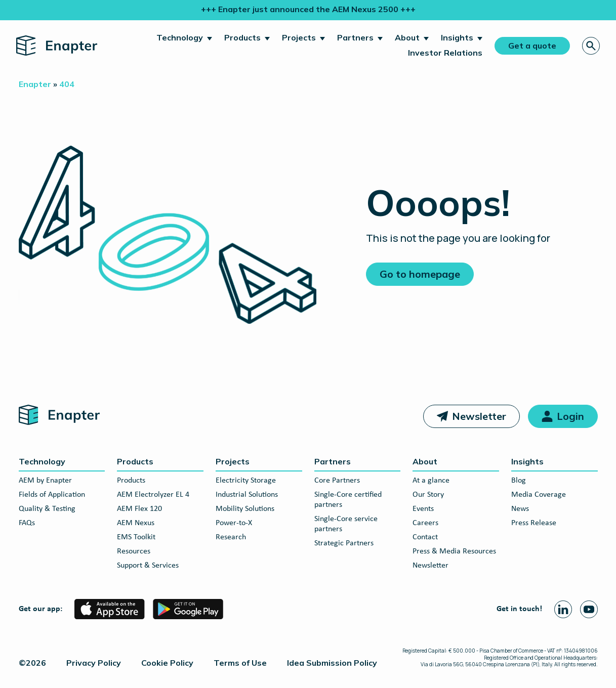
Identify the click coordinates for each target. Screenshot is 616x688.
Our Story (428, 495)
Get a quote (532, 46)
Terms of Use (240, 663)
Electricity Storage (246, 481)
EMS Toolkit (136, 537)
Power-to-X (234, 523)
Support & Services (148, 566)
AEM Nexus (136, 523)
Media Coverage (539, 495)
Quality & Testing (47, 509)
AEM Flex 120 (139, 509)
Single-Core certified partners (348, 500)
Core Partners (337, 481)
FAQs (27, 523)
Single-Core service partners (346, 524)
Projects (299, 37)
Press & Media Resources (454, 551)
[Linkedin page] (563, 609)
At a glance (431, 481)
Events (423, 509)
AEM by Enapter (45, 481)
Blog (519, 481)
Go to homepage (420, 274)
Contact (425, 537)
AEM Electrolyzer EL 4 (153, 495)
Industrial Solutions (247, 495)
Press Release (534, 523)
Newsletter (479, 416)
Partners (355, 37)
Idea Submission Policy (332, 663)
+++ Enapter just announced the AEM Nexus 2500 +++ (308, 9)
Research (231, 537)
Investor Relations (445, 53)
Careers (425, 523)
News (520, 509)
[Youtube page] (589, 609)
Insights (457, 37)
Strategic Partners (344, 543)
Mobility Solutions (245, 509)
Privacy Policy (94, 663)
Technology (180, 37)
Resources (134, 551)
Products (242, 37)
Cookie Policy (167, 663)
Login (570, 416)
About (407, 37)
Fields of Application (52, 495)
